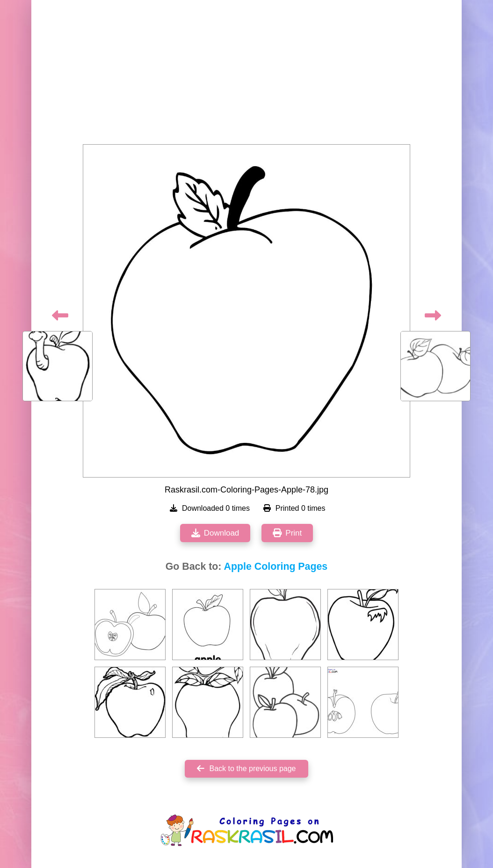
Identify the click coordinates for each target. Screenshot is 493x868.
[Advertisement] (246, 75)
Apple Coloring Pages (276, 566)
